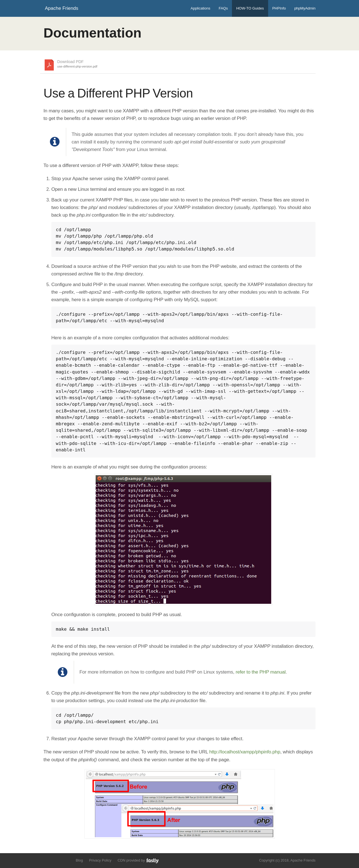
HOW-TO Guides (250, 8)
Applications (201, 8)
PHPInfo (279, 8)
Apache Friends (62, 8)
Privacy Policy (100, 860)
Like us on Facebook (57, 860)
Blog (79, 860)
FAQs (223, 8)
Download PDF (77, 64)
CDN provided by (138, 861)
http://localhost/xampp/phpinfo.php (245, 752)
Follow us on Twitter (47, 860)
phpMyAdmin (305, 8)
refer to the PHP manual (261, 672)
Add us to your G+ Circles (66, 860)
